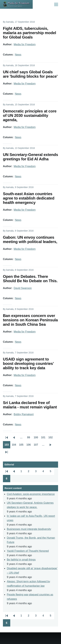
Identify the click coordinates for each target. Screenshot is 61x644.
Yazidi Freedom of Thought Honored (28, 551)
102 (51, 439)
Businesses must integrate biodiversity (29, 529)
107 (37, 446)
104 (15, 446)
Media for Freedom (25, 44)
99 (30, 439)
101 (44, 439)
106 (29, 446)
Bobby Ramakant (24, 414)
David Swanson (23, 288)
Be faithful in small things (21, 560)
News (18, 55)
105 (22, 446)
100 (37, 439)
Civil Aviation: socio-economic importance (31, 494)
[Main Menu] (56, 4)
